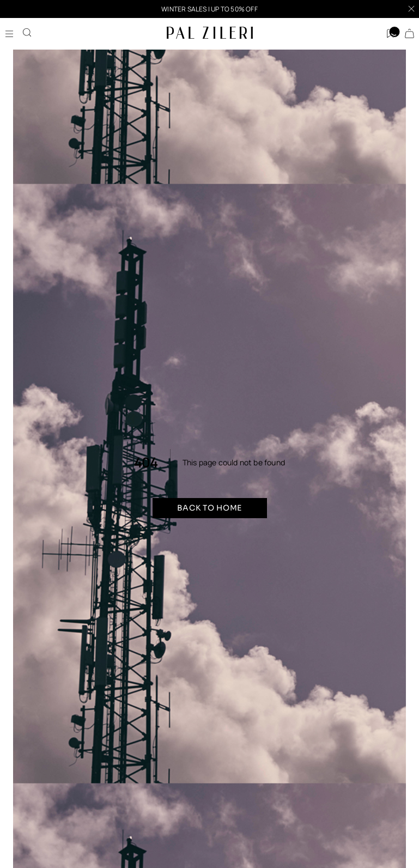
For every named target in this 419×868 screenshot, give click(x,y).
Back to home (209, 508)
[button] (209, 9)
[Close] (411, 9)
